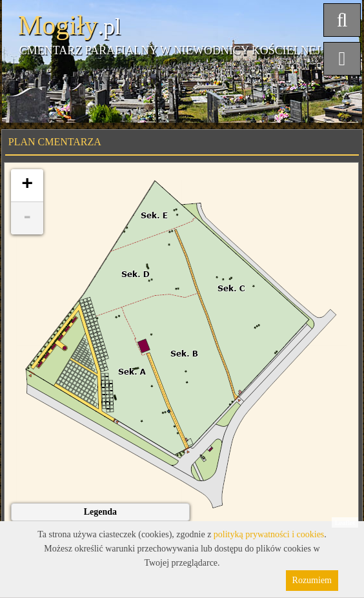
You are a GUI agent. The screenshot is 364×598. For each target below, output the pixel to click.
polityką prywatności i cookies (269, 534)
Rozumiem (312, 580)
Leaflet (345, 522)
